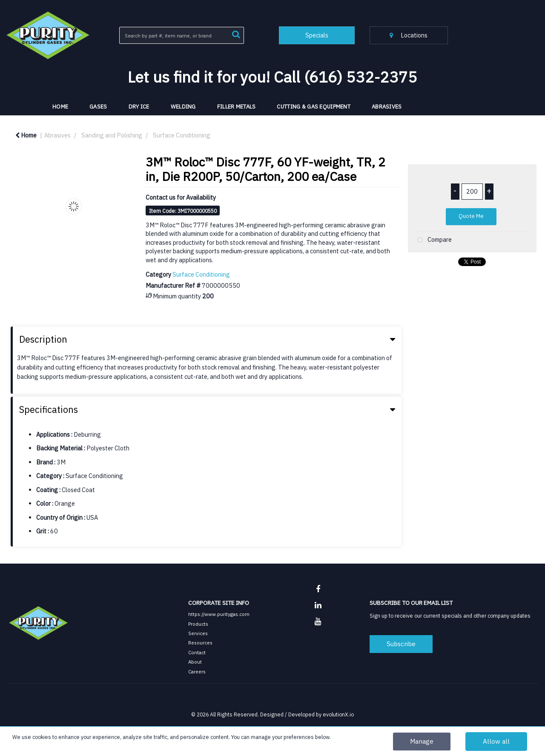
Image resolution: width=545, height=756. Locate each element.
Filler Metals (237, 107)
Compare (433, 240)
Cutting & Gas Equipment (314, 107)
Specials (317, 35)
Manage (422, 741)
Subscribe (401, 644)
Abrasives (387, 107)
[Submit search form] (236, 33)
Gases (98, 107)
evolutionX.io (338, 714)
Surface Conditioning (182, 135)
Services (198, 633)
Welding (183, 107)
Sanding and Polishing (112, 135)
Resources (200, 643)
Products (198, 624)
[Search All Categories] (182, 35)
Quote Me (471, 216)
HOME (60, 107)
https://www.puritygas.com (219, 614)
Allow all (496, 741)
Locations (409, 35)
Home (26, 135)
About (195, 662)
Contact (197, 652)
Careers (197, 672)
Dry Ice (139, 107)
